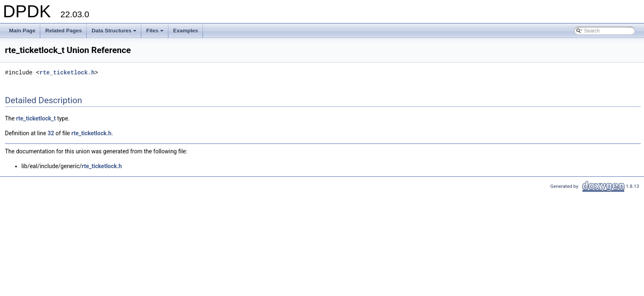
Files (155, 33)
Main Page (22, 31)
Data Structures (115, 33)
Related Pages (63, 31)
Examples (186, 31)
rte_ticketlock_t (36, 118)
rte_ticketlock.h (67, 73)
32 (51, 133)
